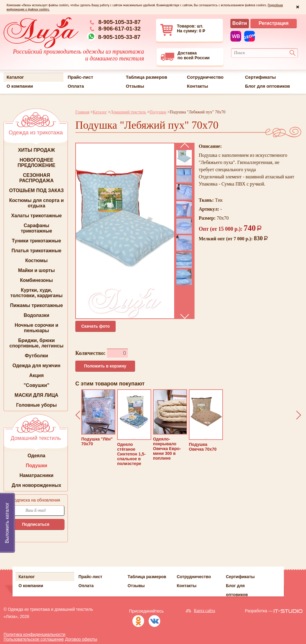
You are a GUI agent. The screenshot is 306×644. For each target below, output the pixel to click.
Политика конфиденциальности (35, 634)
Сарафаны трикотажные (37, 228)
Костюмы (36, 261)
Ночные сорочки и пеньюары (36, 328)
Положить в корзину (105, 366)
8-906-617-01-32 (120, 29)
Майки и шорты (37, 270)
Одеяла (36, 456)
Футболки (36, 356)
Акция (37, 375)
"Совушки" (36, 385)
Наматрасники (36, 475)
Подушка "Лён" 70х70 (98, 418)
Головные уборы (36, 405)
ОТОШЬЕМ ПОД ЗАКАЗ (37, 190)
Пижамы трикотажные (37, 305)
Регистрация (273, 23)
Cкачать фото (95, 326)
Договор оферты (81, 639)
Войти (240, 23)
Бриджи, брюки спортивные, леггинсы (37, 343)
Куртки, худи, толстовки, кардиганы (37, 293)
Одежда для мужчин (36, 366)
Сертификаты (260, 77)
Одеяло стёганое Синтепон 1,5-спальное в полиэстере (134, 428)
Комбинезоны (36, 280)
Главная (82, 112)
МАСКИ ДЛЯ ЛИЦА (36, 395)
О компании (20, 86)
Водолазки (36, 315)
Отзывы (135, 86)
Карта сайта (205, 611)
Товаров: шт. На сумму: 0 (183, 30)
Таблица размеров (146, 77)
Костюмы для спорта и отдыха (36, 203)
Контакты (198, 86)
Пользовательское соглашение (34, 639)
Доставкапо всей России (185, 56)
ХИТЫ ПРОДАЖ (36, 150)
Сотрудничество (205, 77)
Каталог (15, 77)
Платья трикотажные (37, 251)
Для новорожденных (36, 485)
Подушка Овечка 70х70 (206, 420)
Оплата (76, 86)
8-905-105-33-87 (120, 22)
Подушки (36, 465)
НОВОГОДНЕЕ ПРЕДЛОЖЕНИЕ (37, 163)
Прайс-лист (81, 77)
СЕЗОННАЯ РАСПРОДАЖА (36, 178)
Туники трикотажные (37, 241)
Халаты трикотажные (36, 216)
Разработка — (259, 611)
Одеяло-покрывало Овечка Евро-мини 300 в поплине (170, 425)
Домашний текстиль (128, 112)
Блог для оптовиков (267, 86)
